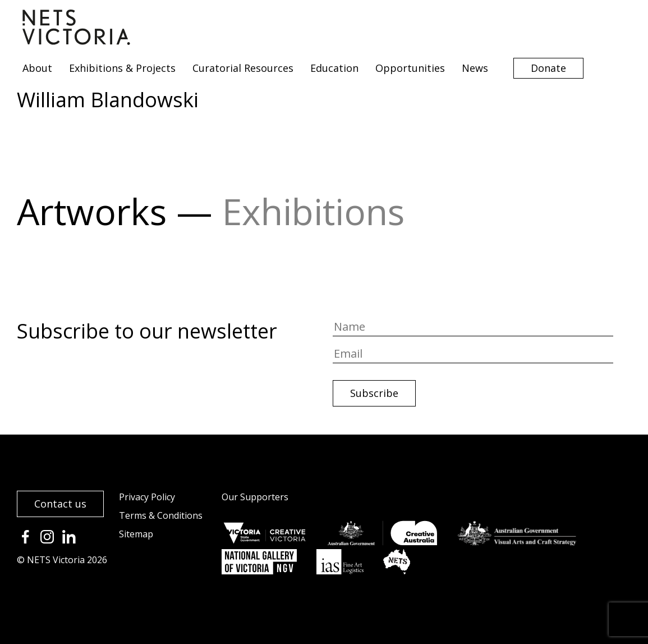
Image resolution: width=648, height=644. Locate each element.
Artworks (92, 211)
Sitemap (136, 534)
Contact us (60, 504)
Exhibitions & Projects (122, 68)
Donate (548, 68)
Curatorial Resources (243, 68)
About (37, 68)
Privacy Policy (147, 497)
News (475, 68)
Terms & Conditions (161, 515)
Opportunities (410, 68)
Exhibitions (313, 211)
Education (334, 68)
